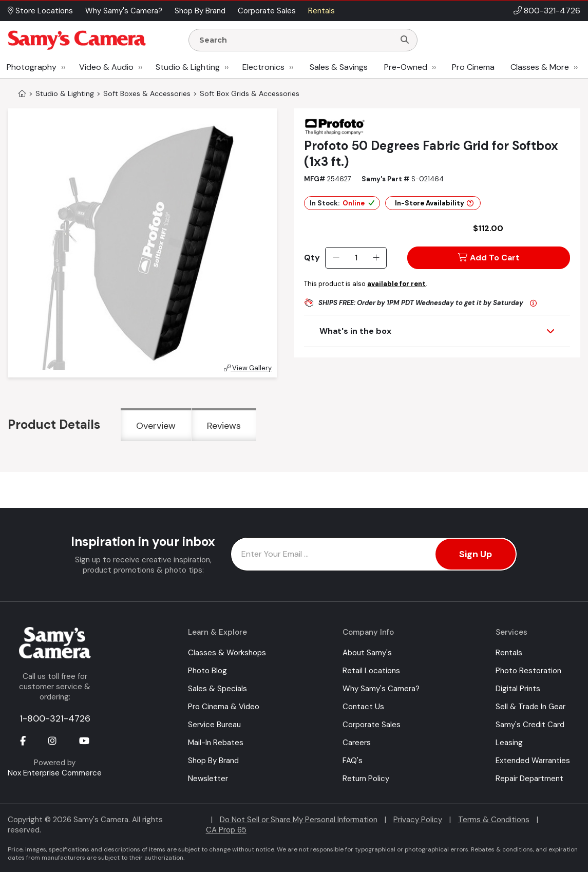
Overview (156, 426)
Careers (357, 743)
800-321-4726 (552, 11)
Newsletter (208, 779)
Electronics (263, 67)
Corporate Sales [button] (267, 11)
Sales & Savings (339, 67)
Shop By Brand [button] (200, 11)
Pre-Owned (406, 67)
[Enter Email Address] (374, 554)
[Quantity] (356, 258)
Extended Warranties (533, 761)
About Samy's (367, 653)
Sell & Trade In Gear (530, 707)
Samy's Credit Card (530, 725)
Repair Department (529, 779)
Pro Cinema (473, 67)
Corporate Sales (372, 725)
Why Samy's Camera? (381, 689)
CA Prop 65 (226, 830)
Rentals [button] (321, 11)
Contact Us (363, 707)
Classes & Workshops (227, 653)
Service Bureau (214, 725)
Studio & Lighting (188, 67)
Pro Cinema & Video (224, 707)
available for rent (396, 284)
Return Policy (366, 779)
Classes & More (540, 67)
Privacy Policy (418, 820)
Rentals (509, 653)
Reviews (224, 426)
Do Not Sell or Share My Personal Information (299, 820)
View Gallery (248, 368)
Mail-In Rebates (216, 743)
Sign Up (476, 554)
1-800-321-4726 (55, 718)
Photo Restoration (528, 671)
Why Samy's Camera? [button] (124, 11)
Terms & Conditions (494, 820)
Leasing (509, 743)
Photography (32, 67)
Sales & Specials (217, 689)
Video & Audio (106, 67)
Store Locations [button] (40, 11)
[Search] (405, 40)
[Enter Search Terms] (296, 40)
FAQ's (353, 761)
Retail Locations (371, 671)
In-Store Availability (434, 203)
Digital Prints (518, 689)
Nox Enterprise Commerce (55, 773)
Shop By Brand (213, 761)
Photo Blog (207, 671)
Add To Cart (489, 258)
